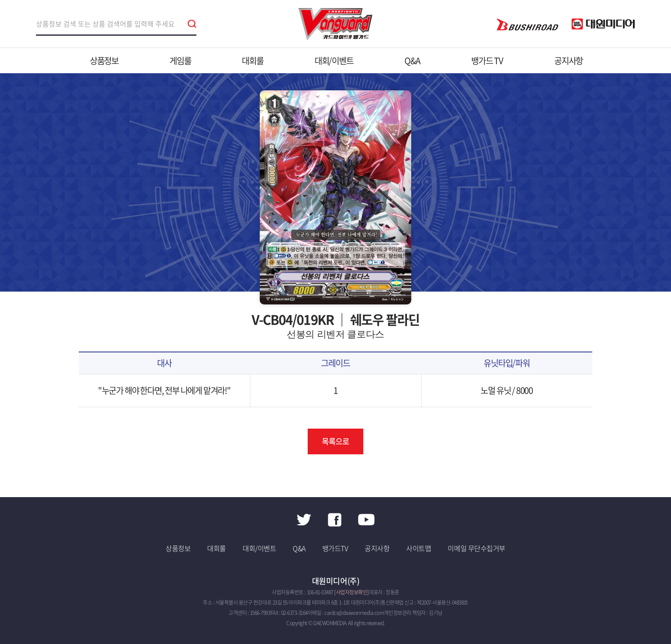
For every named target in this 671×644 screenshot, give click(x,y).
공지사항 (569, 61)
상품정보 (104, 61)
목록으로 (335, 441)
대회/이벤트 (334, 61)
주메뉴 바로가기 (0, 0)
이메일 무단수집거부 (476, 548)
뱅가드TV (335, 548)
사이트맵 (419, 548)
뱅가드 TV (487, 61)
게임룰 (180, 61)
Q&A (412, 61)
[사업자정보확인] (352, 592)
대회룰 (252, 61)
